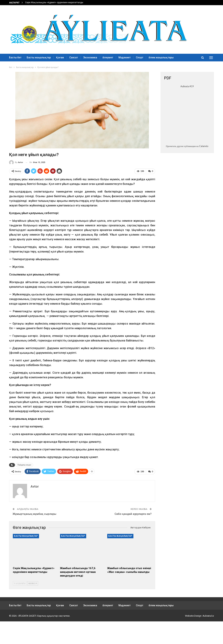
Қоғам (60, 57)
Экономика (90, 57)
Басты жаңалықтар (39, 57)
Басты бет (15, 57)
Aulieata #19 (187, 86)
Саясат (74, 57)
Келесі (33, 583)
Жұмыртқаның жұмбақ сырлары (34, 514)
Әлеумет (108, 57)
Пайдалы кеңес (24, 465)
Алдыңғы (20, 583)
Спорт (140, 57)
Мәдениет (125, 57)
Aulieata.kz (208, 616)
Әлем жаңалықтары (161, 57)
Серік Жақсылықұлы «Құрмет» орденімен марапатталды (54, 2)
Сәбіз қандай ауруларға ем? (133, 514)
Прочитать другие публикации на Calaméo (187, 146)
